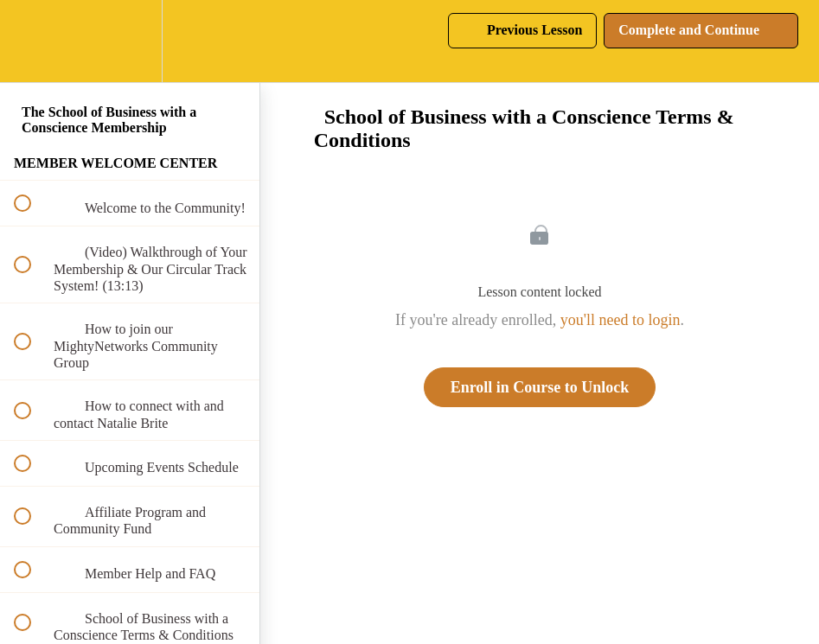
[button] (32, 41)
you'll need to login (621, 320)
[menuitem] (130, 41)
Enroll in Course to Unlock (540, 387)
